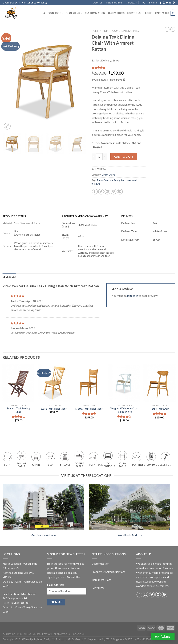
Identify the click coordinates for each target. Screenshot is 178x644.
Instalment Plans (114, 3)
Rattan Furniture (105, 180)
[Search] (44, 13)
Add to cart (124, 157)
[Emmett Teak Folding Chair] (19, 383)
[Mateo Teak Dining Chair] (89, 383)
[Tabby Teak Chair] (159, 383)
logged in (133, 296)
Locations (134, 13)
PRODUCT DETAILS (14, 216)
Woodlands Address (130, 535)
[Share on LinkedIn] (120, 192)
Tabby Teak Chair (160, 409)
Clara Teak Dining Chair (54, 409)
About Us (98, 3)
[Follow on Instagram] (164, 3)
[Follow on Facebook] (160, 3)
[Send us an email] (170, 3)
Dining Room (110, 31)
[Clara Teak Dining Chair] (54, 383)
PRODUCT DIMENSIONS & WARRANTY (85, 216)
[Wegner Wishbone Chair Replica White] (124, 383)
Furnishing (74, 13)
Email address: (56, 585)
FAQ (143, 3)
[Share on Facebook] (95, 192)
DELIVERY (127, 216)
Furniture (55, 13)
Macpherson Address (43, 535)
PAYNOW (98, 588)
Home (95, 31)
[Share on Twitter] (101, 192)
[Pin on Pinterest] (114, 192)
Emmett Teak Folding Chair (18, 410)
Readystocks (116, 13)
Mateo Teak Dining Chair (89, 409)
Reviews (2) (9, 277)
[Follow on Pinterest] (174, 3)
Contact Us (131, 3)
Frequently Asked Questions (108, 572)
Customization (95, 13)
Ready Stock (120, 180)
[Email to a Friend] (107, 192)
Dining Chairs (130, 31)
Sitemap (153, 3)
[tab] (9, 277)
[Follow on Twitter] (167, 3)
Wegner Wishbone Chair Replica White (124, 410)
